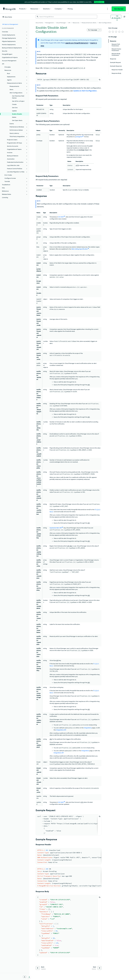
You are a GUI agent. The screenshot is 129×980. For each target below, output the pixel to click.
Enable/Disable (17, 114)
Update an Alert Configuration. (85, 91)
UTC (82, 217)
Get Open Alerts (17, 120)
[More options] (100, 30)
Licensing (5, 197)
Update (14, 111)
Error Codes (8, 175)
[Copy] (100, 80)
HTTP (91, 146)
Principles (8, 67)
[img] (110, 32)
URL (71, 546)
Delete (14, 117)
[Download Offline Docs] (25, 977)
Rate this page (113, 28)
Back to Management (10, 24)
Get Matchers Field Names (18, 97)
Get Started (119, 9)
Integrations (88, 728)
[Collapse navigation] (29, 977)
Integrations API (61, 730)
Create (14, 104)
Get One (15, 108)
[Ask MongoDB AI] (116, 17)
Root (9, 73)
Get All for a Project (18, 101)
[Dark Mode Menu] (124, 17)
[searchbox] (66, 17)
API (72, 146)
